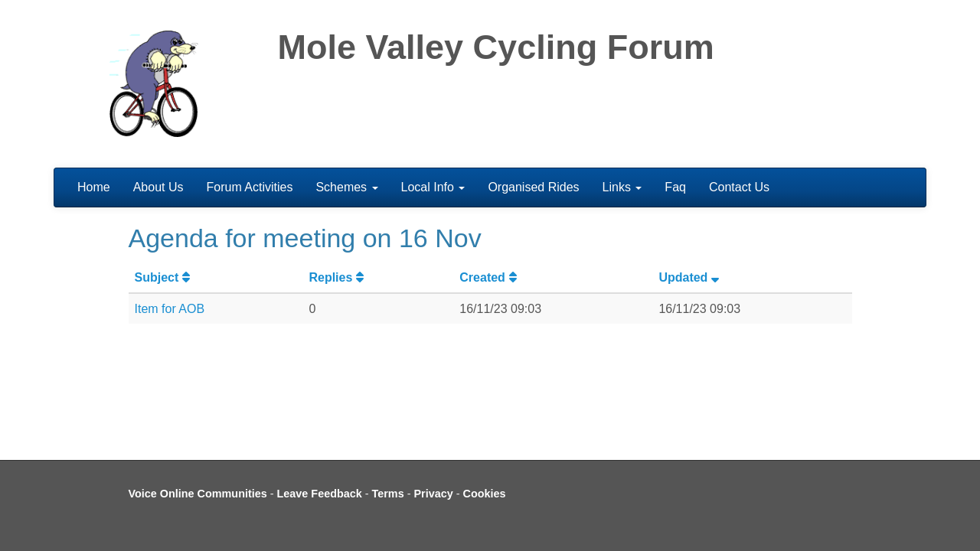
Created (490, 277)
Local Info (433, 187)
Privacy (433, 494)
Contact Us (739, 187)
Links (622, 187)
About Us (158, 187)
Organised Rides (533, 187)
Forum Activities (250, 187)
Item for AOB (170, 309)
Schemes (346, 187)
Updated (691, 277)
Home (94, 187)
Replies (338, 277)
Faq (675, 187)
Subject (165, 277)
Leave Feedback (320, 494)
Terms (388, 494)
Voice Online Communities (198, 494)
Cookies (484, 494)
